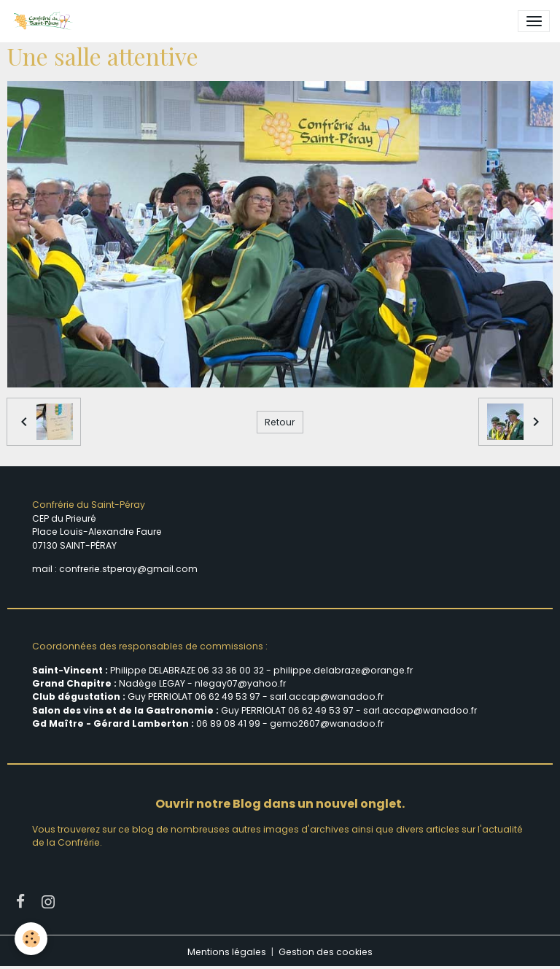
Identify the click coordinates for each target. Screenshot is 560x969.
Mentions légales (227, 952)
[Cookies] (31, 939)
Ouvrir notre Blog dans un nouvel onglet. (280, 804)
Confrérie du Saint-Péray (89, 505)
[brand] (45, 21)
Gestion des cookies (326, 952)
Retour (280, 422)
